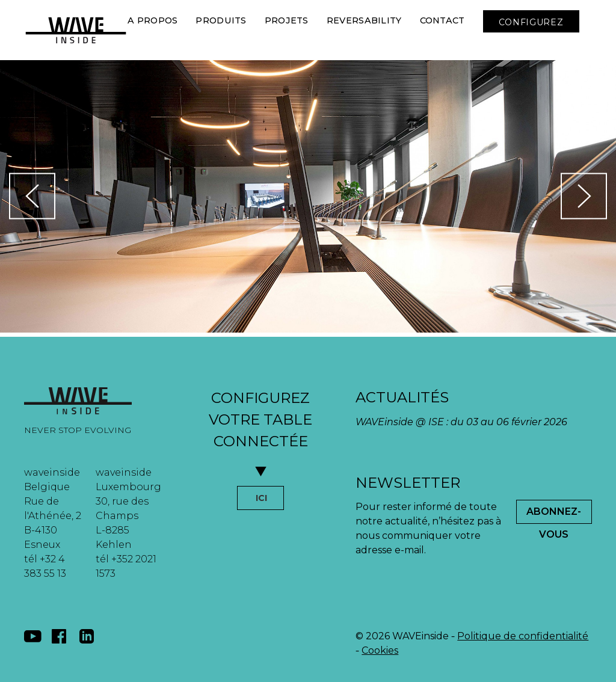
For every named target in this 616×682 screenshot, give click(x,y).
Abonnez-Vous (554, 515)
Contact (442, 20)
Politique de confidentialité (523, 636)
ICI (261, 498)
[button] (134, 66)
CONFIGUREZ (531, 22)
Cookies (380, 650)
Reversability (364, 20)
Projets (287, 20)
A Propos (152, 20)
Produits (221, 20)
